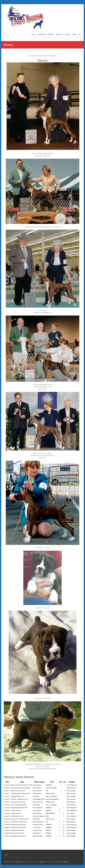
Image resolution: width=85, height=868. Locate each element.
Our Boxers (42, 34)
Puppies (51, 34)
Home (33, 34)
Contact (67, 34)
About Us (59, 34)
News (74, 34)
